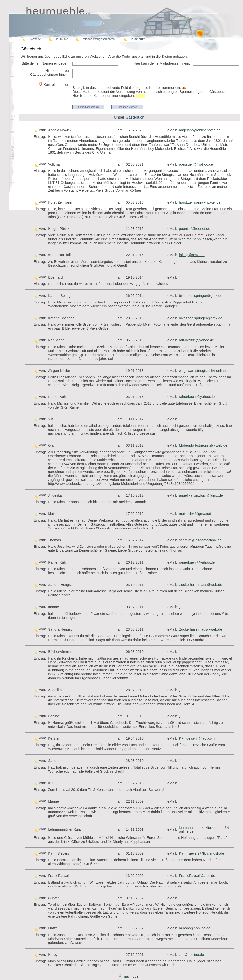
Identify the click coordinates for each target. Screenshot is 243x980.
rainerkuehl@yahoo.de (197, 397)
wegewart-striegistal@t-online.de (205, 371)
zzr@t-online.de (191, 955)
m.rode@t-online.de (195, 928)
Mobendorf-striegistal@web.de (203, 445)
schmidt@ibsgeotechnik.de (200, 540)
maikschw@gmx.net (195, 514)
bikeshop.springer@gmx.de (201, 296)
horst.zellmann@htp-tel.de (200, 202)
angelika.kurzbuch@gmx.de (201, 495)
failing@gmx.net (192, 255)
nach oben (130, 976)
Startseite (35, 39)
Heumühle (61, 39)
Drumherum (138, 39)
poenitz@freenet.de (194, 229)
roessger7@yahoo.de (196, 164)
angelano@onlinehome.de (200, 130)
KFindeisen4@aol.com (197, 738)
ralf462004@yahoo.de (196, 340)
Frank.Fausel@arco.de (197, 876)
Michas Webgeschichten (99, 39)
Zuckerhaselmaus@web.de (201, 585)
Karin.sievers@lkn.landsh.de (202, 853)
